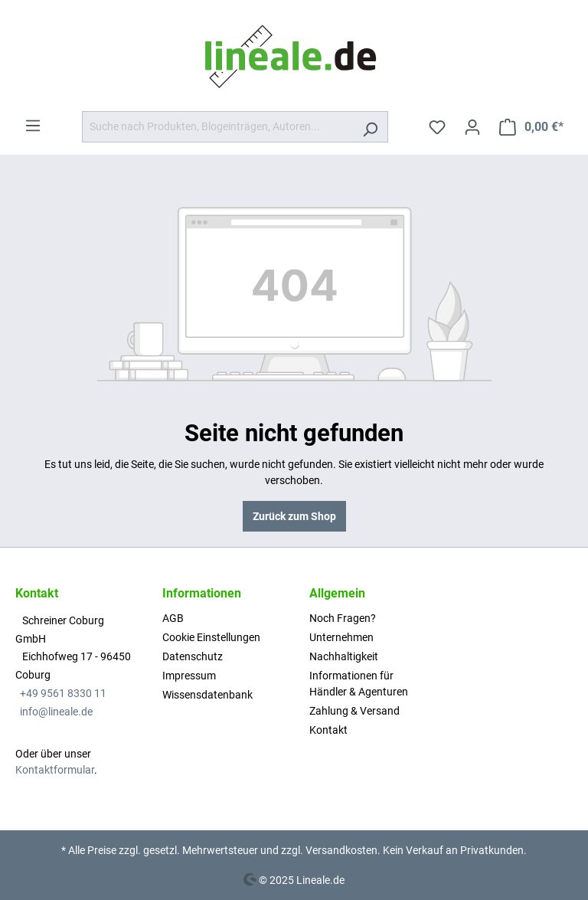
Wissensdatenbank (207, 695)
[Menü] (33, 126)
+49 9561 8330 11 (63, 693)
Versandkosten (341, 850)
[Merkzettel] (437, 127)
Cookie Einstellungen (211, 637)
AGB (173, 618)
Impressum (189, 676)
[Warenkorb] (531, 127)
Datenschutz (193, 656)
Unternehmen (341, 637)
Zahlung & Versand (354, 711)
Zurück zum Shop (294, 516)
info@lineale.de (56, 712)
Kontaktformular (55, 770)
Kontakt (328, 730)
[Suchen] (370, 127)
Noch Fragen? (343, 618)
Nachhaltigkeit (344, 656)
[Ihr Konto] (472, 127)
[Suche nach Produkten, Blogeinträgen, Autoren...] (217, 127)
